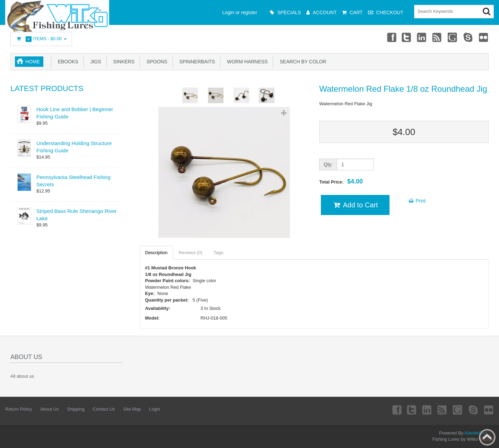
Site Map (132, 409)
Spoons (156, 62)
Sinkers (122, 62)
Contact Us (104, 409)
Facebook (391, 37)
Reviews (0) (191, 253)
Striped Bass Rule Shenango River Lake (77, 215)
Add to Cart (355, 205)
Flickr (484, 37)
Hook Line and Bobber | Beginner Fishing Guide (75, 113)
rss (437, 37)
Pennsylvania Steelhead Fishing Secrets (73, 181)
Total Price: (341, 181)
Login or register (240, 12)
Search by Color (301, 62)
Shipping (76, 409)
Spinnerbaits (196, 62)
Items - (41, 39)
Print (417, 201)
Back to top (487, 437)
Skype (468, 37)
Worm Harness (246, 62)
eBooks (67, 62)
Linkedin (422, 37)
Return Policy (19, 409)
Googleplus (453, 37)
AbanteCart (476, 433)
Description (156, 253)
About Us (49, 409)
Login (155, 409)
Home (33, 62)
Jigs (94, 62)
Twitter (406, 37)
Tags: (219, 253)
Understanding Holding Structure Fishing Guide (74, 147)
